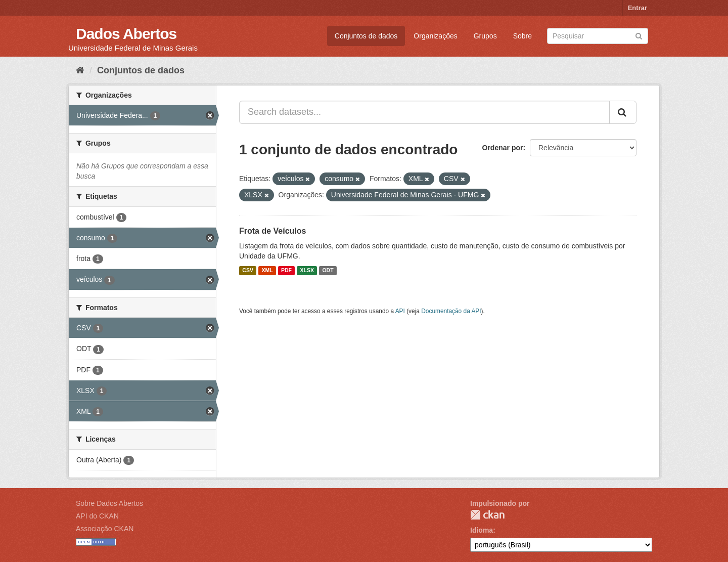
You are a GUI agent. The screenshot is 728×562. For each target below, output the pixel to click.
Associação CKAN (105, 529)
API (400, 311)
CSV (248, 271)
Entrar (638, 8)
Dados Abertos (126, 34)
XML (267, 271)
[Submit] (639, 35)
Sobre (522, 36)
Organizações (435, 36)
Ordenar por (503, 148)
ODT (328, 271)
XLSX (307, 271)
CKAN (487, 515)
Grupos (485, 36)
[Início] (80, 70)
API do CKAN (97, 516)
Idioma (482, 530)
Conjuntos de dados (366, 36)
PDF (286, 271)
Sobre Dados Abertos (109, 503)
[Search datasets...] (424, 112)
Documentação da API (451, 311)
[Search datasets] (598, 36)
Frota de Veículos (272, 231)
